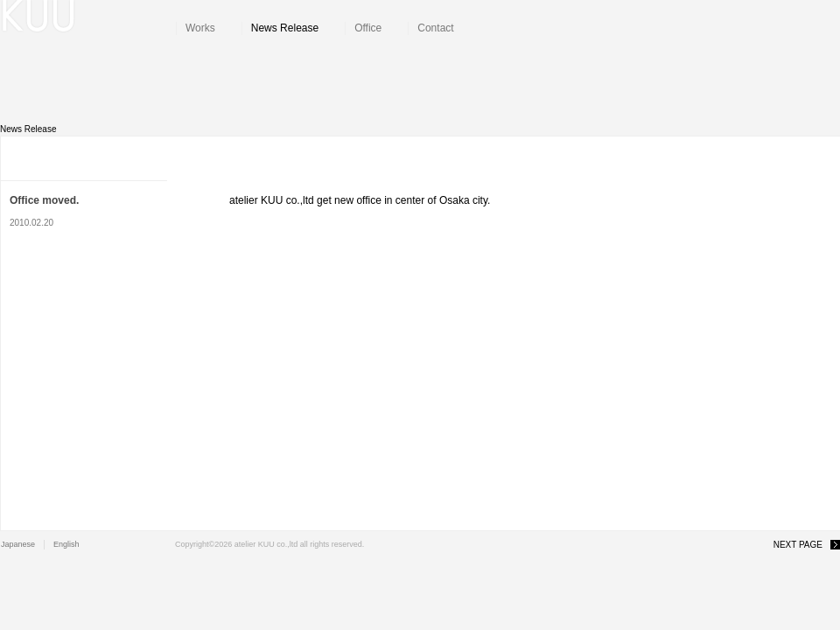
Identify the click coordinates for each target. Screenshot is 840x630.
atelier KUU (88, 17)
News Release (285, 28)
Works (200, 28)
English (66, 544)
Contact (435, 28)
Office (368, 28)
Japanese (18, 544)
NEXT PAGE (798, 545)
